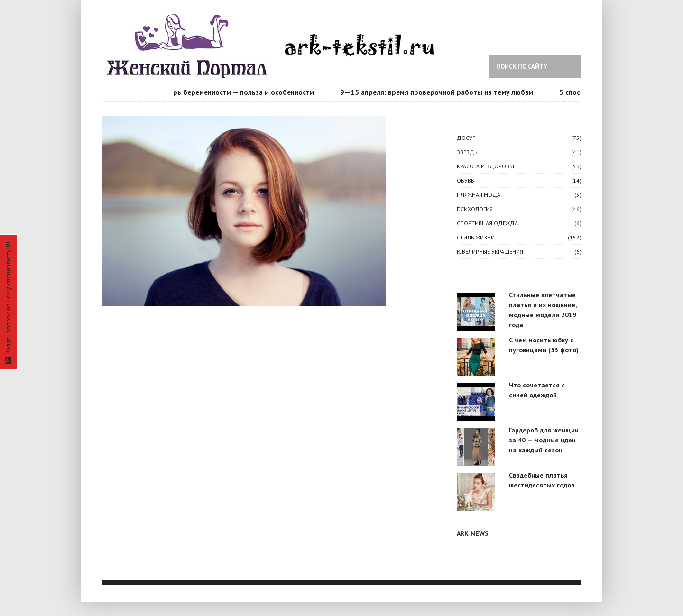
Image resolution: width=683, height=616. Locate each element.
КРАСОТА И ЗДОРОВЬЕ (486, 166)
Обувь (466, 180)
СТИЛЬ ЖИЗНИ (476, 237)
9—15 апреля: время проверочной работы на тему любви (438, 92)
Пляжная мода (479, 195)
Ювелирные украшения (490, 252)
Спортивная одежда (487, 223)
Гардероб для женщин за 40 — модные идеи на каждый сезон (544, 440)
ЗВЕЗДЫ (468, 152)
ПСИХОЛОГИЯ (475, 209)
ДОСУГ (466, 138)
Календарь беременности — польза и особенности (231, 92)
